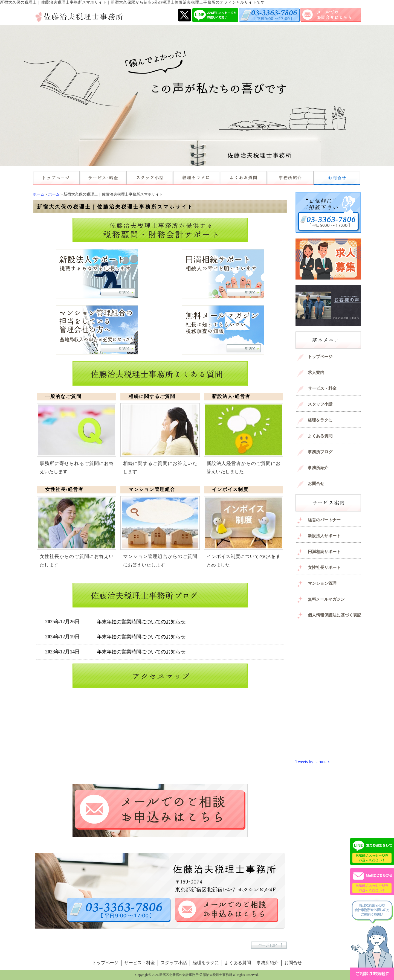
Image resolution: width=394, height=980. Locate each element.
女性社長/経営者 (64, 489)
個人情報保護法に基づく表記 (334, 615)
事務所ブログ (320, 452)
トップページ (320, 357)
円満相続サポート (324, 552)
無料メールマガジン (326, 599)
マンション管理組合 (152, 489)
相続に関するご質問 (152, 396)
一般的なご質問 (63, 396)
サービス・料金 (322, 388)
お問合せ (316, 484)
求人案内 (316, 373)
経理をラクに (320, 420)
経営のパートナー (324, 520)
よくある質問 (320, 436)
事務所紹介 (318, 468)
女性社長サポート (324, 568)
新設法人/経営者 (231, 396)
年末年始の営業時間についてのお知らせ (141, 622)
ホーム (39, 194)
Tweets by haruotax (313, 762)
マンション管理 (322, 583)
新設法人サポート (324, 536)
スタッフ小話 (320, 404)
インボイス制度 (230, 489)
